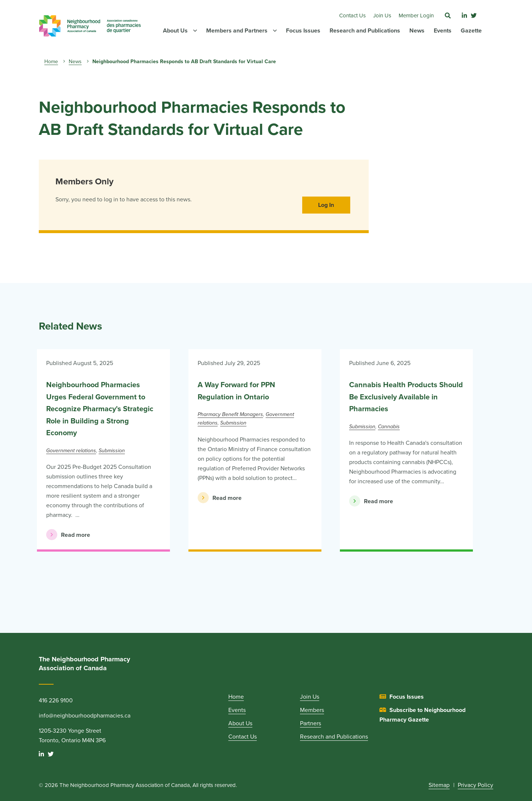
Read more (68, 535)
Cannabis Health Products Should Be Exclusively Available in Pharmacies (406, 397)
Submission (112, 451)
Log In (326, 205)
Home (51, 62)
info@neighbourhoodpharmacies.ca (85, 716)
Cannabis (389, 427)
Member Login (416, 16)
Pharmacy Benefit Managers (230, 414)
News (75, 62)
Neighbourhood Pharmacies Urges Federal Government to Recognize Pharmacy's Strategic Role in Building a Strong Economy (100, 409)
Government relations (71, 451)
